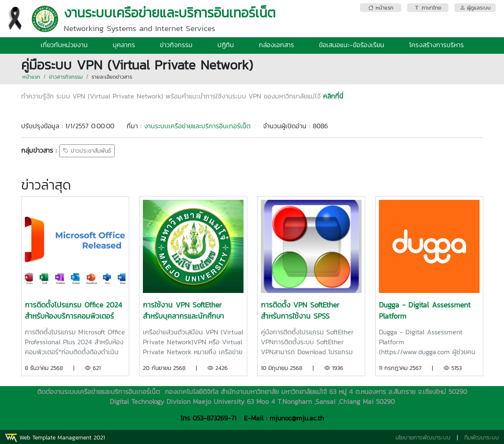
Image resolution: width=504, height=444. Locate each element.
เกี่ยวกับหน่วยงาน (64, 45)
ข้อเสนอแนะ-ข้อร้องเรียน (352, 45)
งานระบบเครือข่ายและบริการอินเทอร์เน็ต (197, 126)
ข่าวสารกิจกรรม (66, 77)
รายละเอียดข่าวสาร (112, 77)
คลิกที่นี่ (333, 96)
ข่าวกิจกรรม (176, 45)
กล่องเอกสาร (276, 45)
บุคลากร (124, 45)
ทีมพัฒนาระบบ (482, 438)
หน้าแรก (31, 77)
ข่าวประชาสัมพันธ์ (87, 151)
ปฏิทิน (226, 45)
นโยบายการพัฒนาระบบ (423, 438)
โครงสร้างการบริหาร (436, 45)
